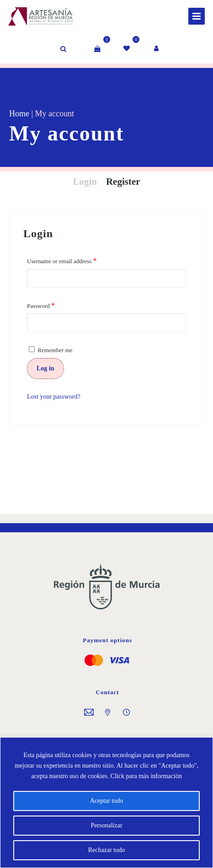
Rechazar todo (106, 850)
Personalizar (106, 825)
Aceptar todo (107, 801)
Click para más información (146, 776)
